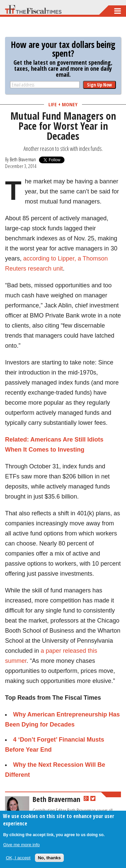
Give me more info (21, 845)
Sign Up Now (99, 85)
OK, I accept (18, 858)
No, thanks (49, 858)
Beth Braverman (23, 159)
